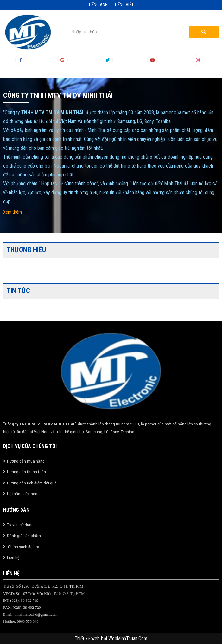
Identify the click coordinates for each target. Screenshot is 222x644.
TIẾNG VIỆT (124, 5)
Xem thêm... (14, 212)
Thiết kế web (88, 639)
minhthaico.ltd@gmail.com (36, 614)
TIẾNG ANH (98, 5)
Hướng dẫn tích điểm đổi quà (32, 483)
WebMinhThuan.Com (128, 639)
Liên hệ (13, 557)
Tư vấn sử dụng (20, 525)
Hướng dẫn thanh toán (26, 472)
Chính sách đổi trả (23, 547)
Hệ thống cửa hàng (23, 494)
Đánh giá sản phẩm (24, 536)
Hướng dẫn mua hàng (26, 461)
